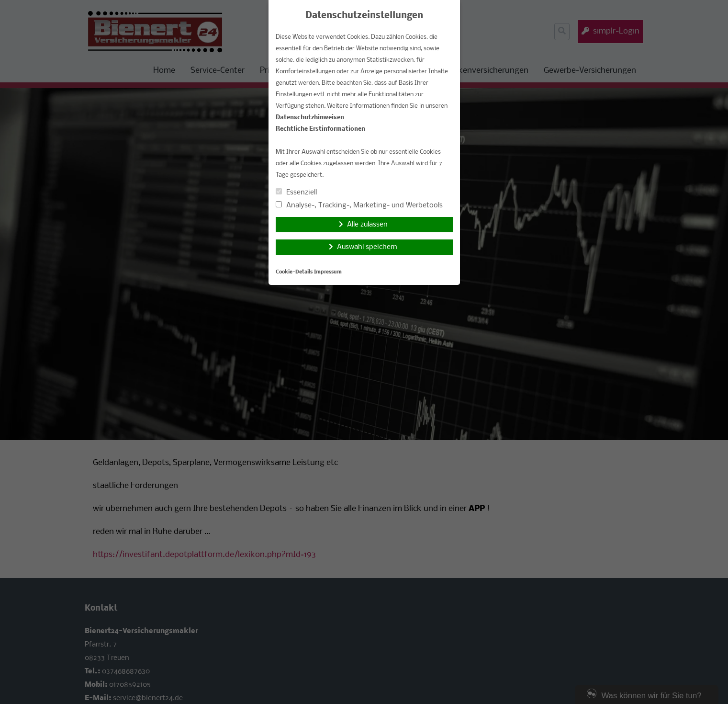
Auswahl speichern (367, 247)
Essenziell (296, 192)
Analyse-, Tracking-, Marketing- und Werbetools (359, 205)
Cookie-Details (294, 272)
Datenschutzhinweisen (310, 118)
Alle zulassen (367, 225)
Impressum (328, 272)
